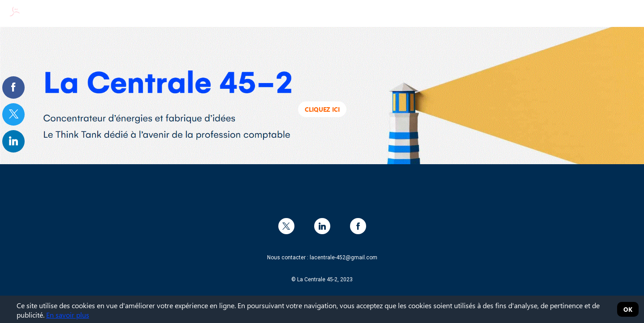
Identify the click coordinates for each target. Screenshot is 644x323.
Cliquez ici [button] (322, 109)
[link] (13, 87)
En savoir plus (68, 315)
